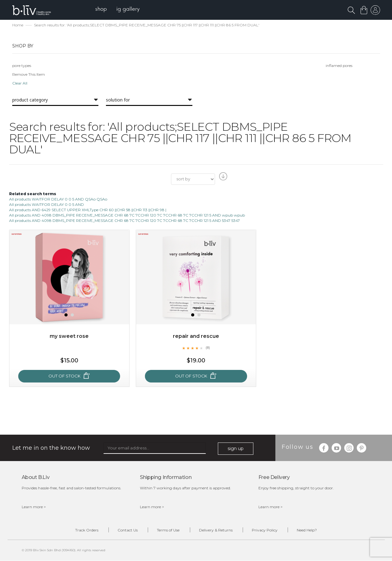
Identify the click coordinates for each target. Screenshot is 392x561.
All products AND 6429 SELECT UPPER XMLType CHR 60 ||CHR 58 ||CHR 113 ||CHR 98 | (88, 210)
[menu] (118, 10)
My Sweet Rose (69, 336)
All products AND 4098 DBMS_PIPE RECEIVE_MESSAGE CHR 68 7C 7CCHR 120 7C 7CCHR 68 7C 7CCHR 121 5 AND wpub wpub (127, 215)
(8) (208, 348)
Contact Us (127, 530)
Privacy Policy (266, 530)
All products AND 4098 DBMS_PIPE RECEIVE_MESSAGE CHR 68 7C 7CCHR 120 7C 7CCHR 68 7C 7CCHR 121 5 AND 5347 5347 (124, 221)
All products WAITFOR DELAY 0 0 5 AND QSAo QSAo (58, 199)
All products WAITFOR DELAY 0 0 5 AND (47, 205)
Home (18, 25)
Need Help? (308, 530)
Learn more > (34, 507)
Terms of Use (168, 530)
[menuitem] (101, 10)
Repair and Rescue (196, 336)
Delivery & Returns (216, 530)
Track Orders (86, 530)
